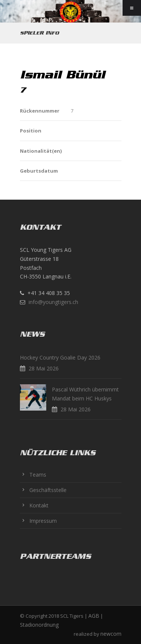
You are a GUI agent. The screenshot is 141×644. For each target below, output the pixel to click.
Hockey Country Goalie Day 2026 (60, 357)
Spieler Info (39, 33)
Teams (38, 475)
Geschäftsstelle (48, 490)
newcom (111, 634)
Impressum (43, 521)
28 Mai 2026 (44, 368)
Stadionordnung (39, 625)
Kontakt (39, 505)
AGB (94, 616)
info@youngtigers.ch (53, 302)
